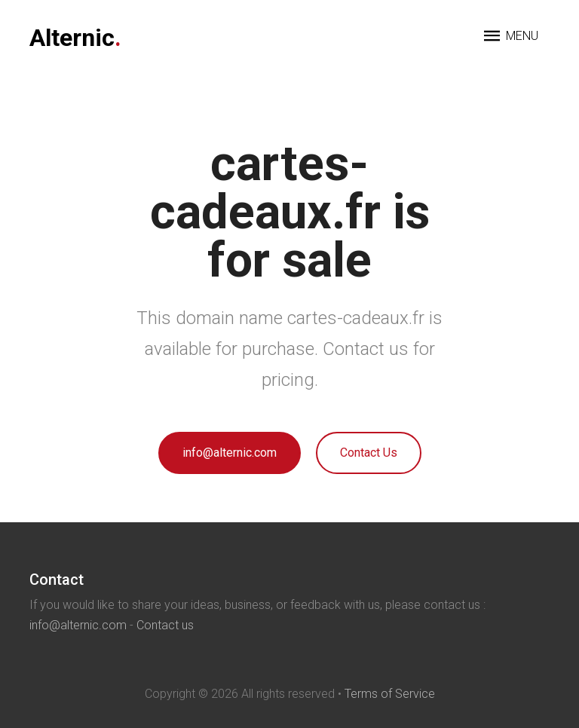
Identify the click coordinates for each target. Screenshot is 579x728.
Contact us (165, 625)
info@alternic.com (230, 453)
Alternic (75, 38)
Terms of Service (390, 694)
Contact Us (369, 453)
